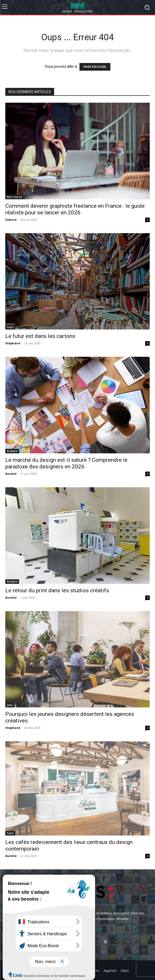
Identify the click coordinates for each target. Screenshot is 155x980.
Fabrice (11, 220)
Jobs (10, 705)
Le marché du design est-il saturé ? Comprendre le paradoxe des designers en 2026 (66, 463)
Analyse (12, 451)
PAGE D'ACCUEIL (95, 67)
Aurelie (11, 474)
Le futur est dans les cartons (40, 336)
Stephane (13, 343)
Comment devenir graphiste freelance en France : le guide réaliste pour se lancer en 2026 (75, 209)
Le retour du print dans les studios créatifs (57, 590)
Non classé (14, 197)
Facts (10, 327)
